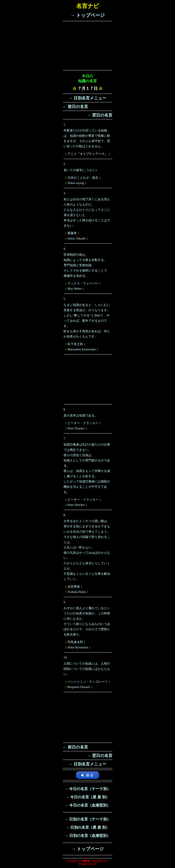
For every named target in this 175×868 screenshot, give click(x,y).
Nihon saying (76, 183)
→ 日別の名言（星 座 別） (87, 827)
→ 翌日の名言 (100, 115)
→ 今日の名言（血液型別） (87, 805)
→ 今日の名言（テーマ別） (87, 789)
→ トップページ (87, 15)
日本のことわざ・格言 (83, 178)
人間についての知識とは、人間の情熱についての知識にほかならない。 (87, 669)
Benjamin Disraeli (79, 687)
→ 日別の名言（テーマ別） (87, 819)
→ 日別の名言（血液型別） (87, 836)
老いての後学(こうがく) (80, 170)
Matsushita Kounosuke (82, 349)
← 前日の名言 (75, 107)
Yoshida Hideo (77, 592)
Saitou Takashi (77, 238)
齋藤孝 (72, 233)
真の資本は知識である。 (81, 415)
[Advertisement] (88, 46)
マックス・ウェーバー (83, 283)
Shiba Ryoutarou (78, 647)
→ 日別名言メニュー (88, 98)
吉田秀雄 (74, 587)
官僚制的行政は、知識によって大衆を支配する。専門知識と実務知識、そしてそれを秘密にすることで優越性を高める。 (85, 265)
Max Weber (75, 289)
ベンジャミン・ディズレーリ (88, 682)
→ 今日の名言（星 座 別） (87, 797)
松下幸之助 (75, 344)
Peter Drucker (76, 428)
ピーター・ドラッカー (83, 423)
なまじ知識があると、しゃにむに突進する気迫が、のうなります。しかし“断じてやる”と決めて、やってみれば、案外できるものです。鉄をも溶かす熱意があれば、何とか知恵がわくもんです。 (87, 321)
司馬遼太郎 (75, 642)
